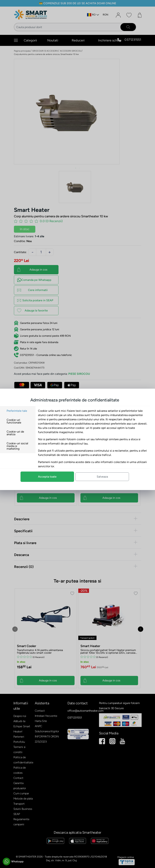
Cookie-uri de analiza (21, 433)
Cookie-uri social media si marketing (23, 446)
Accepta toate (53, 477)
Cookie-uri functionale (19, 421)
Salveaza (108, 477)
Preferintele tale (22, 411)
